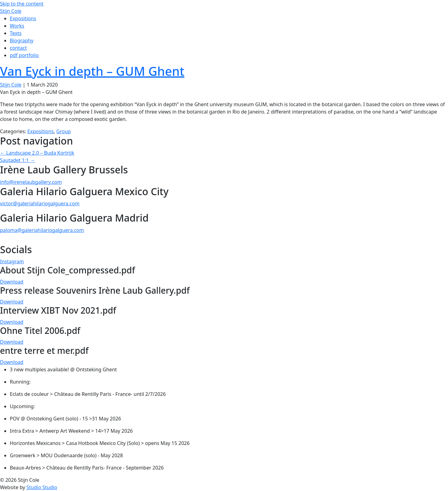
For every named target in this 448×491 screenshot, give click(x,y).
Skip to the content (22, 4)
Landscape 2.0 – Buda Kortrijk (37, 153)
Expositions (40, 131)
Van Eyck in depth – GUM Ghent (92, 71)
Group (64, 131)
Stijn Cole (11, 85)
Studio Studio (42, 487)
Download (12, 282)
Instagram (12, 261)
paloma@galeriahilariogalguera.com (42, 230)
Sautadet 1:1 (17, 160)
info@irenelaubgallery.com (31, 182)
